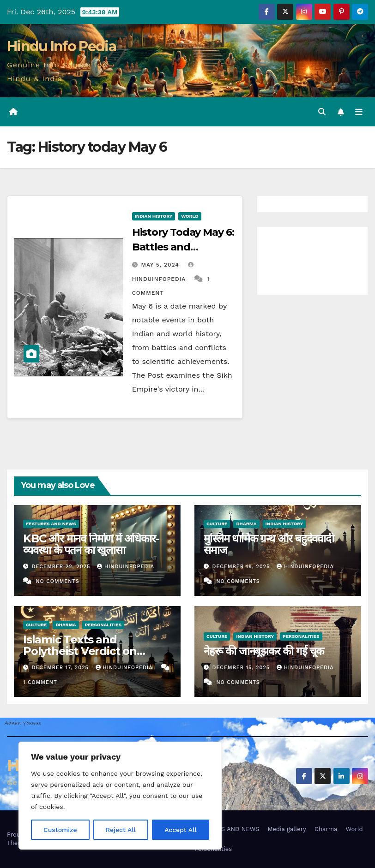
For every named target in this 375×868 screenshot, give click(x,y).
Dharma (246, 524)
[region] (120, 796)
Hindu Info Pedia (61, 46)
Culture (217, 524)
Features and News (51, 524)
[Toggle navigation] (359, 112)
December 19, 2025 (242, 567)
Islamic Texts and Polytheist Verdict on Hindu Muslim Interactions (94, 651)
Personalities (103, 625)
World (190, 216)
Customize (60, 830)
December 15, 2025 (242, 668)
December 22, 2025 (62, 567)
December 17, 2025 (61, 668)
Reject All (121, 830)
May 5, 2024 (161, 265)
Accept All (181, 830)
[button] (322, 112)
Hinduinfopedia (126, 567)
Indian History (154, 216)
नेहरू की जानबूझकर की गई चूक (264, 651)
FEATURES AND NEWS (227, 829)
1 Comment (40, 682)
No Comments (57, 581)
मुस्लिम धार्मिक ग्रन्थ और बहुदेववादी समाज (269, 544)
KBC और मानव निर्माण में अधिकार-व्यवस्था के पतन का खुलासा (91, 544)
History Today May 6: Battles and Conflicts (183, 247)
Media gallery (287, 829)
